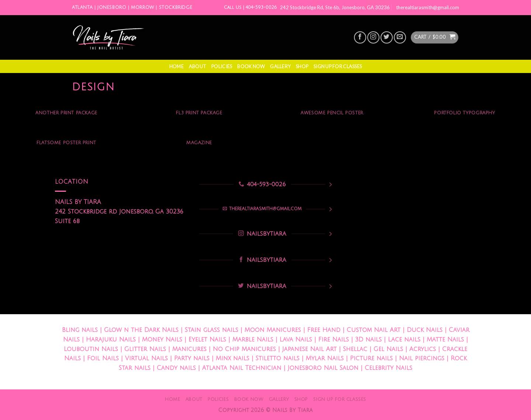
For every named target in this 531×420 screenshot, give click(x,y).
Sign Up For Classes (338, 66)
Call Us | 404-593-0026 (250, 8)
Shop (302, 66)
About (197, 66)
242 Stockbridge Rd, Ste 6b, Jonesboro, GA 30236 (335, 7)
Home (176, 66)
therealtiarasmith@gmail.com (428, 7)
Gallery (280, 66)
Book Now (251, 66)
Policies (222, 66)
